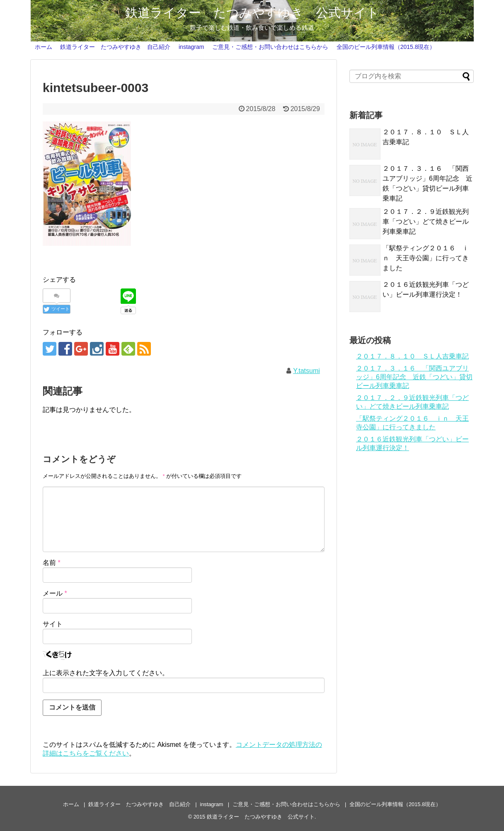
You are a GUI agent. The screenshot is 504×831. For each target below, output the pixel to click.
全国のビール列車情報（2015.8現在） (386, 47)
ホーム (44, 47)
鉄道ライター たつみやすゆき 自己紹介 (115, 47)
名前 (52, 563)
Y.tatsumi (307, 371)
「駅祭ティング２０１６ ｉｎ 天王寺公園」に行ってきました (426, 258)
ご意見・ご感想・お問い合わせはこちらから (270, 47)
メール (55, 593)
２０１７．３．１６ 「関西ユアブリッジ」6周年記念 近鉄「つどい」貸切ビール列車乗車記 (414, 377)
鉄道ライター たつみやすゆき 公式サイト (252, 13)
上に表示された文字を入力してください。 (106, 673)
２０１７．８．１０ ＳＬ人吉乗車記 (412, 356)
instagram (191, 47)
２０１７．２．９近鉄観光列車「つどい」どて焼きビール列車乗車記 (426, 222)
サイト (53, 624)
